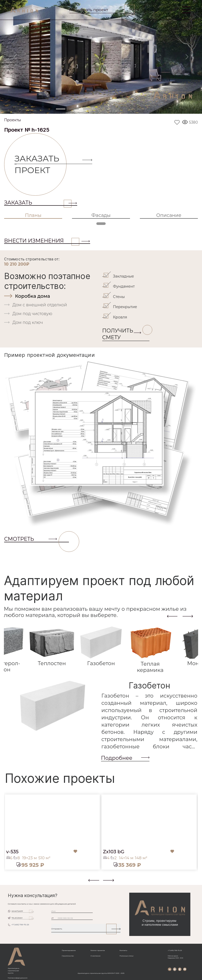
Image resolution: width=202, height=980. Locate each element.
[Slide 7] (141, 109)
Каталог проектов (98, 950)
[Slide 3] (88, 109)
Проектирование (69, 950)
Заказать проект (41, 164)
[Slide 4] (101, 109)
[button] (7, 882)
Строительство (68, 956)
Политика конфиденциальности (18, 978)
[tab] (53, 296)
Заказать (38, 203)
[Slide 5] (114, 109)
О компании (95, 956)
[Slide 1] (61, 109)
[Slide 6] (128, 109)
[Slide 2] (74, 109)
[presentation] (172, 616)
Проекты (13, 120)
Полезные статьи (127, 956)
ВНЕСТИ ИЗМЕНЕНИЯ (42, 241)
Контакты (123, 950)
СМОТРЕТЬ (37, 539)
